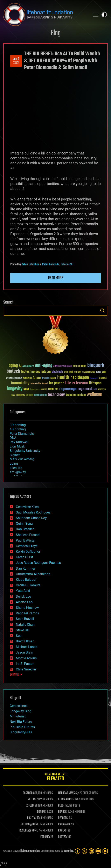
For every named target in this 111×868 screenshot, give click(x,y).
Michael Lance (26, 647)
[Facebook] (78, 851)
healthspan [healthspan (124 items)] (80, 378)
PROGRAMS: (64, 824)
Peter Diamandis (51, 265)
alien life (16, 468)
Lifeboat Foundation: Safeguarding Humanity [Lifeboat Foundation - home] (45, 15)
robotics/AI (67, 265)
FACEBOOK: (29, 793)
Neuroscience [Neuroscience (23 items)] (35, 390)
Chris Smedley (26, 669)
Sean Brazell (25, 619)
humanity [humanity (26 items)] (94, 378)
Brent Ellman (25, 641)
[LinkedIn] (91, 851)
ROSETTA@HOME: (29, 831)
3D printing (18, 425)
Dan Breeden (25, 529)
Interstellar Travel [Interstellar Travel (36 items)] (39, 384)
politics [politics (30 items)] (44, 389)
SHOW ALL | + (16, 675)
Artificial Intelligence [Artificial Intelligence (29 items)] (63, 366)
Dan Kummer (25, 568)
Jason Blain (25, 652)
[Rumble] (105, 851)
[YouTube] (98, 851)
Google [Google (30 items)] (53, 378)
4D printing (18, 429)
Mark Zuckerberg (22, 459)
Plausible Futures (22, 727)
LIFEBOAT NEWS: (67, 793)
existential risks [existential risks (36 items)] (14, 378)
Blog (56, 33)
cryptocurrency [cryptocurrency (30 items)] (89, 372)
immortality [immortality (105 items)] (20, 383)
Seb (19, 636)
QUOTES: (63, 837)
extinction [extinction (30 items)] (27, 378)
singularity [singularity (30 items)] (20, 395)
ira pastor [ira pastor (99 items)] (56, 383)
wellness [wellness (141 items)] (94, 395)
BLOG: (61, 806)
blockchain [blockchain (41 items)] (57, 372)
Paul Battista (25, 540)
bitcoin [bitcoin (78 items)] (46, 372)
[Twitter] (84, 851)
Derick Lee (23, 597)
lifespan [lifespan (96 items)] (95, 383)
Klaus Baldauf (26, 580)
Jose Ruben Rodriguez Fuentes (38, 563)
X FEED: (30, 806)
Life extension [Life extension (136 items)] (76, 383)
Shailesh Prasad (28, 535)
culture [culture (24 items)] (99, 372)
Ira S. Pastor (25, 664)
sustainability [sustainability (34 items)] (40, 395)
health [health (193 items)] (63, 377)
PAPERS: (63, 831)
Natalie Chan (25, 625)
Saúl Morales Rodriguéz (33, 512)
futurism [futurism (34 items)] (46, 378)
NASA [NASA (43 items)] (26, 389)
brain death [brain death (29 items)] (69, 372)
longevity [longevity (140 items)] (15, 389)
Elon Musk (17, 446)
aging (14, 463)
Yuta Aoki (23, 591)
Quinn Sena (24, 524)
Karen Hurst (24, 557)
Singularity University (25, 451)
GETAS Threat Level (55, 778)
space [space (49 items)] (29, 395)
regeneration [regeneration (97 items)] (87, 389)
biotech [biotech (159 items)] (13, 371)
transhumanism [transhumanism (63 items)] (76, 395)
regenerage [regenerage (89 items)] (68, 389)
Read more (56, 278)
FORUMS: (45, 837)
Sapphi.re (69, 851)
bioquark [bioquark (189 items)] (96, 366)
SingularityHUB (21, 732)
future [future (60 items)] (37, 378)
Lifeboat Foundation (29, 851)
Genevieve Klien (27, 507)
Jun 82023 (16, 61)
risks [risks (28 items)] (13, 395)
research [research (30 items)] (102, 389)
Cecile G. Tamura (28, 585)
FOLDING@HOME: (30, 824)
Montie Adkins (26, 658)
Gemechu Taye (27, 546)
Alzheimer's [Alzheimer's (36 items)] (28, 366)
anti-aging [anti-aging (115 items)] (44, 366)
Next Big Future (21, 722)
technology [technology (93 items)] (56, 395)
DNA (13, 438)
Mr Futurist (18, 716)
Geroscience (19, 706)
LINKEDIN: (31, 799)
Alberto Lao (24, 602)
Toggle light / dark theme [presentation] (104, 15)
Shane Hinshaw (27, 608)
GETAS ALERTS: (66, 799)
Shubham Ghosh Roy (31, 518)
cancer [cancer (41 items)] (78, 372)
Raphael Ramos (27, 613)
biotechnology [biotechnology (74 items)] (31, 372)
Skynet (15, 455)
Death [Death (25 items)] (104, 372)
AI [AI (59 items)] (20, 366)
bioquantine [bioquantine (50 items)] (79, 366)
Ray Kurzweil (19, 442)
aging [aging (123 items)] (13, 366)
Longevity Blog (20, 711)
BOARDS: (63, 812)
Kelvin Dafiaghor (30, 265)
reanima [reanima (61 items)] (53, 389)
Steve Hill (23, 630)
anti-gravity (18, 472)
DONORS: (42, 812)
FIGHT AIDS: (34, 818)
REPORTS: (63, 818)
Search (102, 311)
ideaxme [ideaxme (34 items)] (103, 378)
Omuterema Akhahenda (33, 574)
